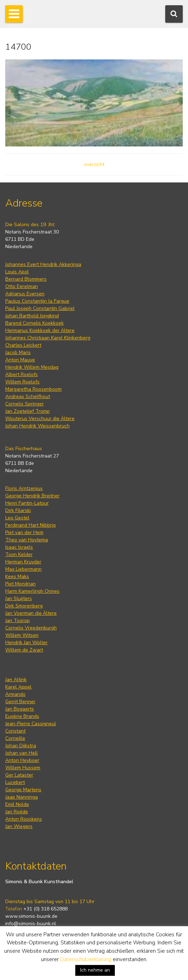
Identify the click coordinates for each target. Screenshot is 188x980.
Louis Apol (17, 272)
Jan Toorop (18, 621)
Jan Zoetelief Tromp (27, 411)
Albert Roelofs (22, 374)
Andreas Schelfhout (28, 397)
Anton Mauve (20, 360)
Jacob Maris (18, 352)
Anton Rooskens (24, 819)
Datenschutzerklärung (86, 959)
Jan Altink (16, 680)
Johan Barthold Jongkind (32, 316)
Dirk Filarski (18, 510)
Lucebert (15, 782)
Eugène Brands (22, 716)
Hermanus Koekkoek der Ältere (40, 330)
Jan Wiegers (19, 826)
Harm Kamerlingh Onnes (32, 591)
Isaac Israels (19, 547)
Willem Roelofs (22, 382)
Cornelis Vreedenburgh (31, 628)
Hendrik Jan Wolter (26, 643)
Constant (15, 731)
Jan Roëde (17, 812)
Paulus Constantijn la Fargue (37, 301)
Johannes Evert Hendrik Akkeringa (43, 264)
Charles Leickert (23, 345)
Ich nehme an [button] (95, 970)
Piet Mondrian (20, 584)
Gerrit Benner (20, 702)
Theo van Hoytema (27, 540)
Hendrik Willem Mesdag (32, 367)
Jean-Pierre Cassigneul (31, 724)
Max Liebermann (23, 569)
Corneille (15, 738)
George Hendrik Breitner (32, 496)
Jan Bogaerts (20, 709)
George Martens (23, 790)
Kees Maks (17, 577)
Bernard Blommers (26, 279)
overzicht (94, 164)
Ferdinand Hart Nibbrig (30, 525)
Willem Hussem (23, 768)
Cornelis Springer (25, 404)
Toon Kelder (19, 554)
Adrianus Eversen (25, 294)
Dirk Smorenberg (24, 606)
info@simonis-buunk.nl (31, 924)
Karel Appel (18, 687)
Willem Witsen (22, 635)
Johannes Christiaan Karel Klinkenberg (48, 338)
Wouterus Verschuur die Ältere (40, 419)
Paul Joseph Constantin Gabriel (40, 308)
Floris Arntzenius (24, 488)
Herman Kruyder (23, 562)
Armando (15, 694)
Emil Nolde (17, 804)
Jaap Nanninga (22, 797)
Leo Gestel (17, 518)
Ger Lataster (19, 775)
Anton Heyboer (22, 760)
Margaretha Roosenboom (33, 389)
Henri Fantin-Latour (27, 503)
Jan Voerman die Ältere (31, 613)
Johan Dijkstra (21, 746)
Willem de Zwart (24, 650)
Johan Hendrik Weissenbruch (37, 426)
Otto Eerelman (22, 286)
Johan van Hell (22, 753)
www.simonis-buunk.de (31, 916)
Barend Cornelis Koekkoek (34, 323)
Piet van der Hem (24, 532)
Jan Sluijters (19, 599)
